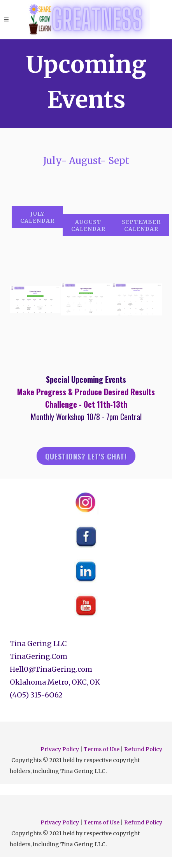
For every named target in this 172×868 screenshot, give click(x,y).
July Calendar (37, 217)
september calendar (141, 225)
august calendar (88, 225)
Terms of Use (102, 749)
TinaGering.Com (39, 656)
